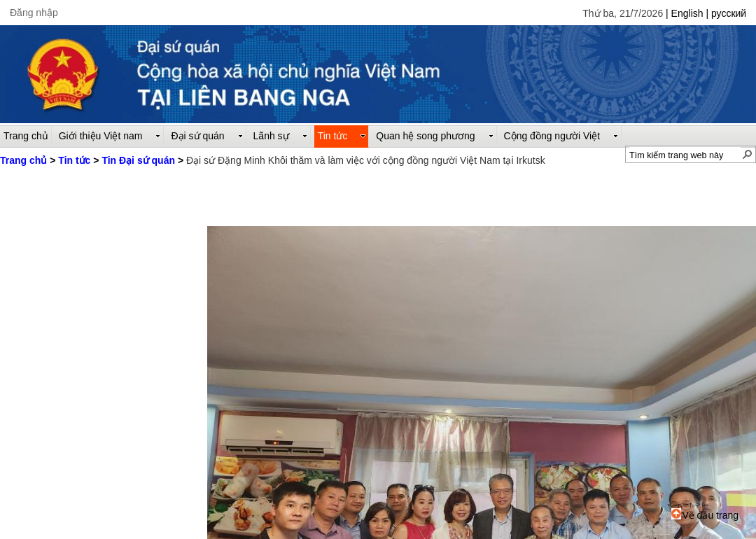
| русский (726, 13)
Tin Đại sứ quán (138, 160)
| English (686, 13)
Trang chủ (23, 160)
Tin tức (74, 160)
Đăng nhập (34, 13)
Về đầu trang (705, 515)
